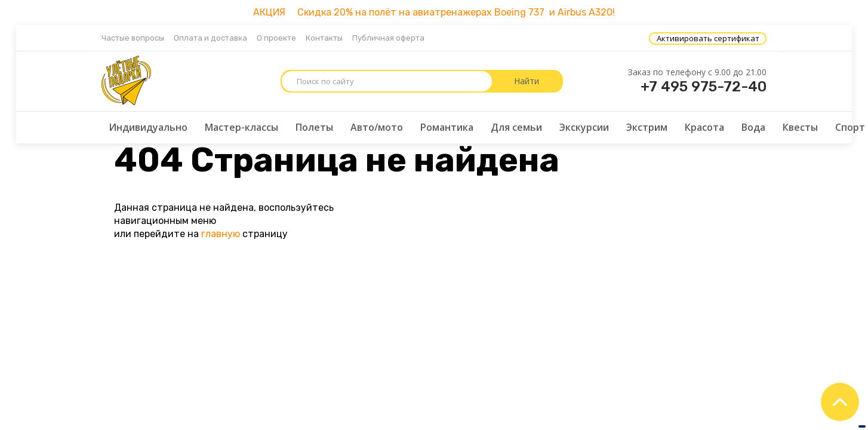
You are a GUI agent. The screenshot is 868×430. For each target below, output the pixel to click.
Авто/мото (377, 127)
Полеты (314, 127)
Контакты (324, 38)
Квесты (800, 127)
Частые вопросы (133, 38)
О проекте (276, 38)
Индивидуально (148, 127)
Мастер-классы (241, 127)
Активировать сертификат (708, 38)
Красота (704, 127)
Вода (753, 127)
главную (221, 234)
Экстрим (647, 127)
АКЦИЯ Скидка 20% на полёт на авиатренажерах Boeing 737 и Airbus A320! (434, 12)
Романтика (447, 127)
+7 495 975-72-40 (704, 87)
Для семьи (516, 127)
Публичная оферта (388, 38)
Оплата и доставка (210, 38)
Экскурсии (584, 127)
